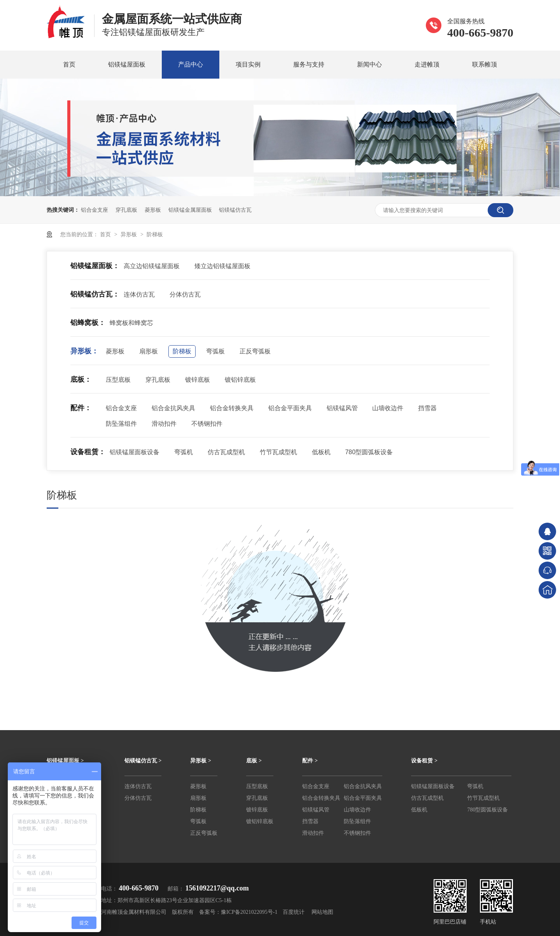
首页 (69, 64)
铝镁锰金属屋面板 (190, 210)
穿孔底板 (126, 210)
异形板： (84, 351)
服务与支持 (309, 64)
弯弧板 (215, 351)
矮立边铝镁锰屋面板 (222, 266)
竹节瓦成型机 (278, 452)
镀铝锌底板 (240, 380)
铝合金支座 (94, 210)
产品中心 (191, 64)
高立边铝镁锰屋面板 (152, 266)
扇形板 (149, 351)
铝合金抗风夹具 (173, 408)
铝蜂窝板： (88, 323)
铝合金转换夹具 (232, 408)
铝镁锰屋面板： (95, 266)
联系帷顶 (485, 64)
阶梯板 (155, 234)
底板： (81, 379)
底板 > (254, 761)
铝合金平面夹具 (290, 408)
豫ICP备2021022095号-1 (249, 912)
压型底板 (118, 380)
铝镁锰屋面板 (127, 64)
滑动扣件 (164, 424)
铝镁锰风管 (342, 408)
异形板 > (200, 761)
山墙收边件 (388, 408)
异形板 (129, 234)
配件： (81, 408)
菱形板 (153, 210)
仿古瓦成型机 (226, 452)
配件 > (310, 761)
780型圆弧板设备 (369, 452)
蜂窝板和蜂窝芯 (131, 323)
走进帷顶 (427, 64)
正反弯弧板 (255, 351)
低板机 (321, 452)
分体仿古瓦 (185, 294)
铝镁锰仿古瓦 (235, 210)
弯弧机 (184, 452)
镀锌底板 (198, 380)
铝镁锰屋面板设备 (135, 452)
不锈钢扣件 (207, 424)
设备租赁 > (424, 761)
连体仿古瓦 (139, 294)
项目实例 (248, 64)
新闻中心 (369, 64)
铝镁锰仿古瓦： (95, 294)
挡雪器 (427, 408)
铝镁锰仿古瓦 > (143, 761)
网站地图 (322, 912)
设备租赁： (88, 452)
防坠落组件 (121, 424)
